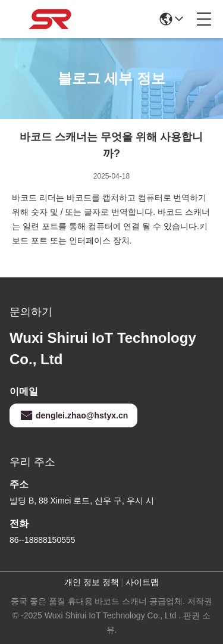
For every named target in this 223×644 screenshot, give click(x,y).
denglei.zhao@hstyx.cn (73, 415)
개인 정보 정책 (92, 582)
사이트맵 (142, 582)
